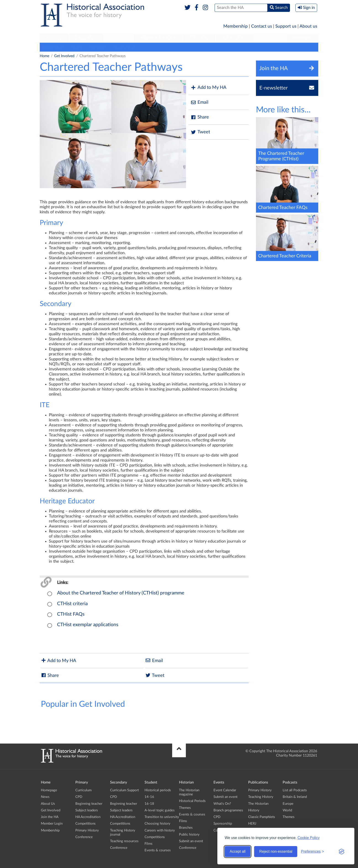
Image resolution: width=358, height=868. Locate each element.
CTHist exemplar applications (88, 625)
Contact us (262, 26)
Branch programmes (228, 810)
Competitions (53, 47)
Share (200, 117)
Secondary (86, 38)
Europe (288, 804)
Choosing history (157, 824)
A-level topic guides (160, 810)
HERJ (252, 824)
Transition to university (162, 817)
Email (200, 102)
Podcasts (270, 38)
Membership (236, 26)
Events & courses (158, 850)
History (254, 810)
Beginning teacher (89, 804)
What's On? (222, 804)
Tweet (200, 132)
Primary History (87, 830)
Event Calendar (225, 790)
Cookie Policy (309, 838)
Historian (199, 38)
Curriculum (83, 790)
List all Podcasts (295, 790)
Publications (235, 38)
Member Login (52, 824)
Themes (185, 808)
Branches (302, 38)
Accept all (238, 851)
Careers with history (160, 830)
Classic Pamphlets (262, 817)
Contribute (99, 47)
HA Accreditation (88, 817)
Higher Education (158, 38)
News (45, 797)
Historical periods (158, 790)
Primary (54, 38)
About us (308, 26)
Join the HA (50, 817)
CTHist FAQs (71, 614)
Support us (286, 26)
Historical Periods (192, 801)
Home (45, 56)
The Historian (258, 804)
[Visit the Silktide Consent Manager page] (342, 852)
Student (119, 38)
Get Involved (64, 56)
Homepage (49, 790)
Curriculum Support (124, 790)
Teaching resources (124, 841)
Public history (189, 835)
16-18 (149, 804)
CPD (79, 797)
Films (149, 844)
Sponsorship (124, 47)
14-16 (149, 797)
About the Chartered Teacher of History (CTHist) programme (121, 593)
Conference (84, 837)
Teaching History (261, 797)
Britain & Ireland (295, 797)
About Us (48, 804)
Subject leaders (87, 810)
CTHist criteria (72, 604)
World (287, 810)
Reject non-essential (276, 851)
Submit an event (191, 841)
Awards (77, 47)
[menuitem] (54, 38)
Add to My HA (209, 88)
